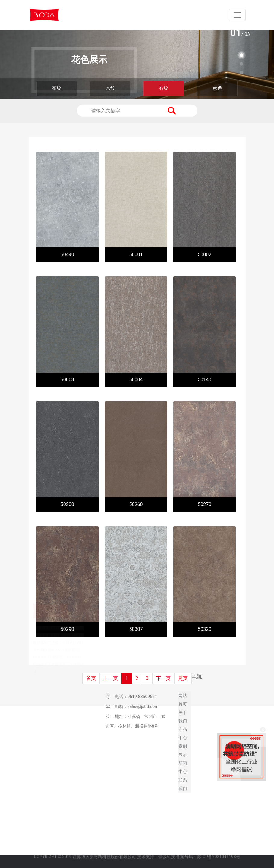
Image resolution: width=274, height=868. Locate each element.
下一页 (163, 678)
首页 (91, 678)
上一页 (111, 678)
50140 (205, 380)
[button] (241, 55)
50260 (136, 504)
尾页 (183, 678)
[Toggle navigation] (237, 15)
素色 (217, 88)
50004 (136, 380)
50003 (67, 380)
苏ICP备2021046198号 (219, 850)
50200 (67, 504)
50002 (205, 255)
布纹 (57, 88)
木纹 (110, 88)
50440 (67, 255)
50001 (136, 255)
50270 (205, 504)
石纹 (164, 88)
